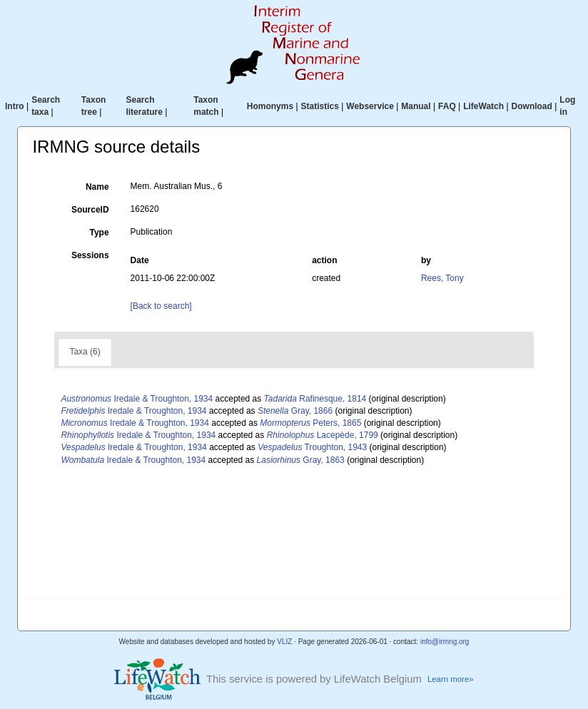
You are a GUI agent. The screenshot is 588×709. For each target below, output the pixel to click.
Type (99, 233)
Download (532, 106)
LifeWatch (483, 106)
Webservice (370, 106)
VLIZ (284, 642)
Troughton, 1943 (312, 447)
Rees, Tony (442, 278)
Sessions (90, 255)
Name (97, 187)
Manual (416, 106)
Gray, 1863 (301, 460)
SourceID (90, 210)
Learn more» (451, 679)
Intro (15, 106)
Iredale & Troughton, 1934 (137, 399)
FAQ (447, 106)
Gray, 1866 (295, 411)
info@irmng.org (445, 642)
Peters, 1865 (310, 423)
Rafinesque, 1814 (315, 399)
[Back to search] (161, 306)
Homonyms (270, 106)
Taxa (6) (85, 352)
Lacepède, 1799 (323, 435)
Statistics (320, 106)
